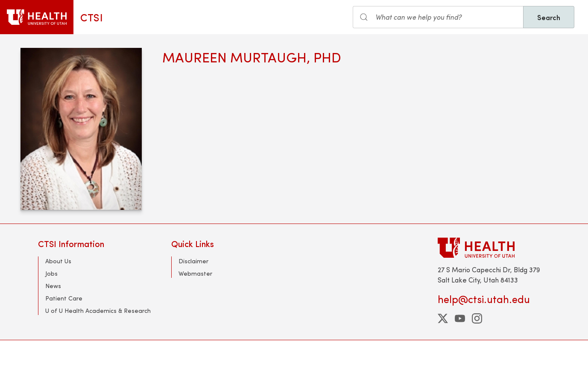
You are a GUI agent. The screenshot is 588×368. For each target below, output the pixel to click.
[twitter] (443, 318)
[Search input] (438, 17)
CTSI (92, 17)
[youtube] (460, 318)
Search (549, 17)
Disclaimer (193, 261)
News (53, 286)
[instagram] (477, 318)
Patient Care (64, 298)
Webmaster (195, 273)
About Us (58, 261)
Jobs (51, 273)
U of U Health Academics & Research (98, 311)
